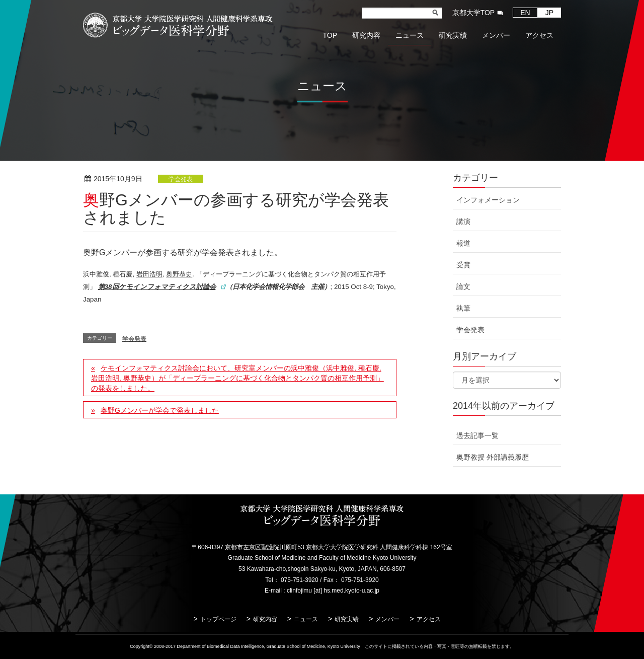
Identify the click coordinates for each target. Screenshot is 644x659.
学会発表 (181, 179)
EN (525, 13)
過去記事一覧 (477, 435)
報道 (463, 243)
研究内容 (265, 619)
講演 (463, 222)
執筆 (463, 308)
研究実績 (347, 619)
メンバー (387, 619)
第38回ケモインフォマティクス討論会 (157, 287)
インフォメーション (488, 200)
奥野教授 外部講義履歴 (493, 457)
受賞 (463, 265)
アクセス (429, 619)
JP (549, 13)
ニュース (306, 619)
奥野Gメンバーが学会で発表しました (160, 410)
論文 (463, 286)
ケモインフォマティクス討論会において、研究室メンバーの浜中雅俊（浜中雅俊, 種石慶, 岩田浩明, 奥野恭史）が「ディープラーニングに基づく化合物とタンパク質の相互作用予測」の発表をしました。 (237, 378)
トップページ (218, 619)
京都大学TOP (474, 13)
